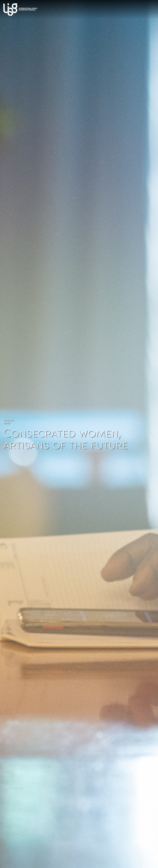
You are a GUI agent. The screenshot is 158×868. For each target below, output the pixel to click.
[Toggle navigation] (151, 8)
